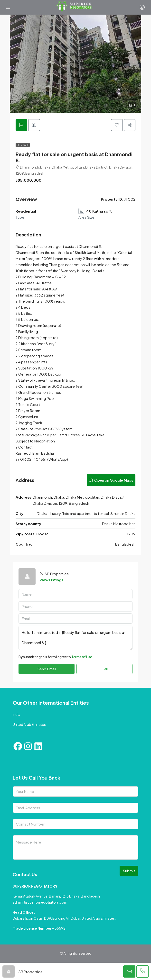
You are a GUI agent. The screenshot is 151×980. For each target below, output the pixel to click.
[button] (117, 125)
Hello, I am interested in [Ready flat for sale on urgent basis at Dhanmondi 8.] (75, 638)
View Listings (51, 580)
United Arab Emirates (29, 724)
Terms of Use (82, 657)
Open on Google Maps (111, 480)
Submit (129, 871)
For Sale (23, 145)
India (16, 714)
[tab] (21, 125)
